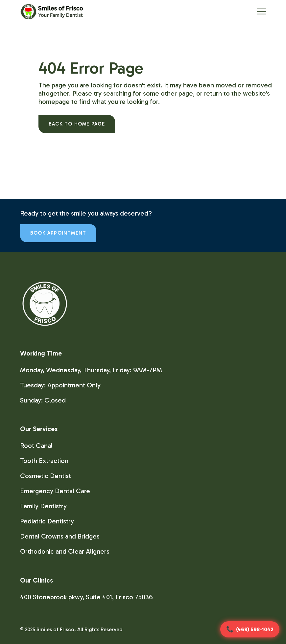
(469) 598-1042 (255, 629)
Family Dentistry (43, 506)
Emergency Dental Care (55, 491)
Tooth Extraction (44, 461)
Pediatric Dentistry (47, 521)
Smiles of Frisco (55, 629)
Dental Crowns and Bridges (60, 536)
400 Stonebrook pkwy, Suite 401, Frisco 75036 (86, 597)
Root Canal (36, 446)
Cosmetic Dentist (46, 476)
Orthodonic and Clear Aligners (65, 551)
